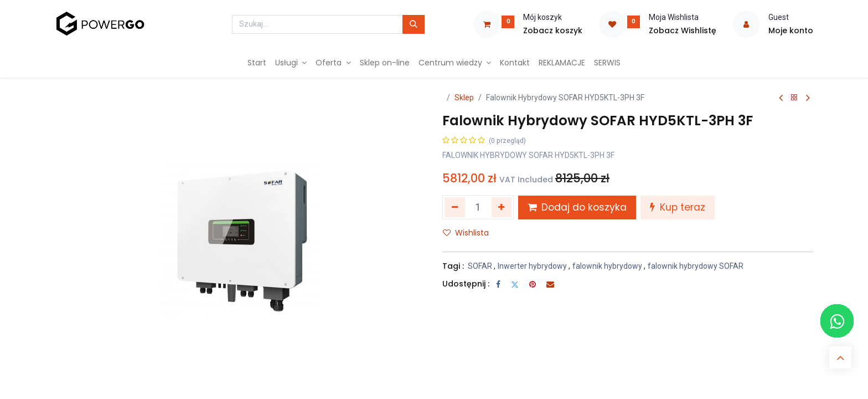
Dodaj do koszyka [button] (577, 207)
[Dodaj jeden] (502, 207)
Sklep (464, 98)
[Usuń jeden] (455, 207)
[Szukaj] (414, 24)
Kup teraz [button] (678, 207)
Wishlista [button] (466, 233)
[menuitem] (257, 63)
